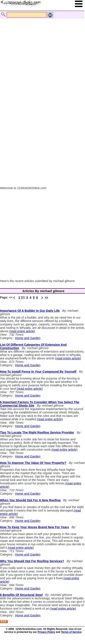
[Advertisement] (41, 57)
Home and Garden (28, 338)
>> (46, 297)
